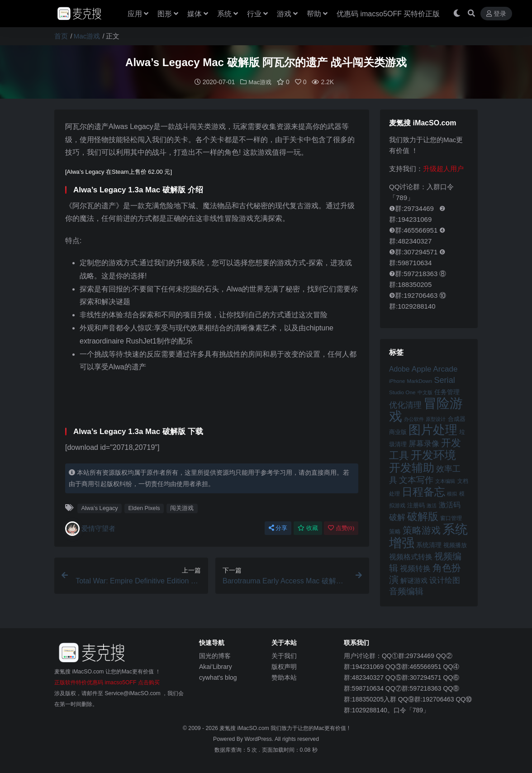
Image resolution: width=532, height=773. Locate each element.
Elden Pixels (144, 508)
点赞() (341, 527)
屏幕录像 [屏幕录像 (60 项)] (424, 443)
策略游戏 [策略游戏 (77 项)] (422, 530)
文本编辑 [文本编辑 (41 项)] (445, 481)
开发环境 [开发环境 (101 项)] (433, 455)
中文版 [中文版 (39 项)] (425, 392)
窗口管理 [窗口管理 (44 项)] (451, 518)
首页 (61, 36)
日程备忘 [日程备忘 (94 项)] (423, 491)
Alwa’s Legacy (99, 508)
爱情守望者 (90, 528)
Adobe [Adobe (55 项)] (399, 369)
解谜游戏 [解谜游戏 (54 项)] (414, 580)
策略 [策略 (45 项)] (395, 531)
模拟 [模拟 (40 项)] (452, 493)
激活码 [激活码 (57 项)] (450, 504)
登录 (496, 14)
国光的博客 (215, 655)
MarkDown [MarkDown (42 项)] (419, 380)
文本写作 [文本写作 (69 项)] (416, 480)
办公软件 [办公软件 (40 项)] (414, 419)
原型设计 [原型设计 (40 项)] (436, 419)
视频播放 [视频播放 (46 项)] (455, 545)
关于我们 (284, 655)
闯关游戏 (182, 508)
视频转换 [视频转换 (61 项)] (415, 568)
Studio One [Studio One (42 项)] (402, 392)
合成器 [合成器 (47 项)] (457, 418)
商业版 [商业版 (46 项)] (398, 432)
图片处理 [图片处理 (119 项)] (433, 429)
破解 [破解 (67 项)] (397, 517)
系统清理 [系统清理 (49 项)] (429, 544)
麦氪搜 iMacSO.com (245, 728)
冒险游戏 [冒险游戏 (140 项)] (426, 409)
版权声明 (284, 666)
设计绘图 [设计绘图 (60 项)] (445, 580)
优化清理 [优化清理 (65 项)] (405, 405)
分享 (278, 527)
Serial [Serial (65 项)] (444, 380)
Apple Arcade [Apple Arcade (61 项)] (435, 369)
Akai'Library (216, 666)
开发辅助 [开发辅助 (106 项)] (412, 467)
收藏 (308, 527)
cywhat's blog (218, 677)
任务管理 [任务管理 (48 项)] (447, 392)
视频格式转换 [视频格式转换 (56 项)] (411, 556)
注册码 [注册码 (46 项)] (416, 505)
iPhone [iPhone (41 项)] (397, 381)
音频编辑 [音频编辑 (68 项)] (406, 591)
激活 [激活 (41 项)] (432, 505)
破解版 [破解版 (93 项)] (423, 516)
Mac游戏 (87, 36)
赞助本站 (284, 677)
